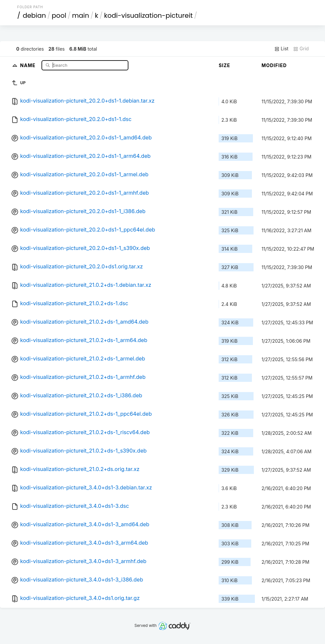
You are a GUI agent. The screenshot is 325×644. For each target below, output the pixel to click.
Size (224, 65)
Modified (274, 65)
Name (28, 65)
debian (34, 15)
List (281, 49)
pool (59, 15)
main (81, 15)
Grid (301, 49)
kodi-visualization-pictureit (148, 15)
